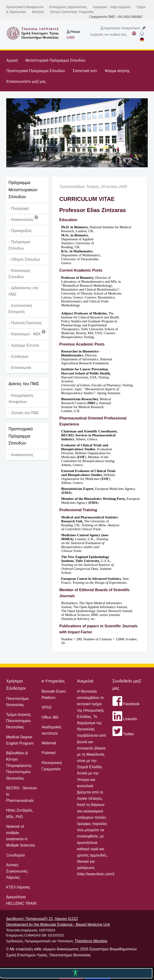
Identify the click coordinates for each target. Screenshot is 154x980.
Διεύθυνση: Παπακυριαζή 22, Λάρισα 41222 (42, 919)
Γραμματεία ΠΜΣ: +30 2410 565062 (115, 17)
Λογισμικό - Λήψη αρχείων (112, 7)
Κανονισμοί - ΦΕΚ (28, 333)
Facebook (126, 704)
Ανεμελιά (85, 681)
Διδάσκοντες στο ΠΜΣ (23, 291)
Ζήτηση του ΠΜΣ (25, 413)
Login (71, 37)
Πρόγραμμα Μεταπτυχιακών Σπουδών (23, 190)
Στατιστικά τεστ (85, 71)
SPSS (47, 707)
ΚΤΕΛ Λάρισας (18, 887)
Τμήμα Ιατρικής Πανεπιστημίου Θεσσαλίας (19, 721)
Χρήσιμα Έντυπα (25, 345)
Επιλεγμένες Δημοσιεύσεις (68, 7)
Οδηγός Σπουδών (26, 259)
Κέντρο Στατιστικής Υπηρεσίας (72, 12)
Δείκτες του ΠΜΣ (24, 384)
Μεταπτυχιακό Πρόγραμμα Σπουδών (55, 60)
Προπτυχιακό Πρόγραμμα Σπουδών (36, 71)
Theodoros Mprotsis (91, 941)
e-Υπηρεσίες (53, 681)
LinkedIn (125, 719)
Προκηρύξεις (22, 231)
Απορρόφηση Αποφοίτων (21, 399)
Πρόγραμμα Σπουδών (20, 245)
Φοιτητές (38, 12)
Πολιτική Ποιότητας (27, 323)
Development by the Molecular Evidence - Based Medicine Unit (58, 924)
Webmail (49, 743)
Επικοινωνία (21, 368)
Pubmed (48, 753)
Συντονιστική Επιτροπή (20, 309)
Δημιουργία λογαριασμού (120, 28)
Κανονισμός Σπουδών (20, 274)
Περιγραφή (20, 208)
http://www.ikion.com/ (96, 874)
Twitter (123, 734)
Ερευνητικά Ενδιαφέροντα (25, 7)
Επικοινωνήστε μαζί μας (26, 81)
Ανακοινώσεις (25, 218)
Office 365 (50, 717)
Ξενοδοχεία (16, 855)
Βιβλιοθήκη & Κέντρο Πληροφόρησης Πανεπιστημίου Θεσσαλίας (19, 766)
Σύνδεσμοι (20, 357)
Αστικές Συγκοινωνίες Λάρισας (17, 871)
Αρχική (12, 60)
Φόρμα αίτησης (117, 71)
